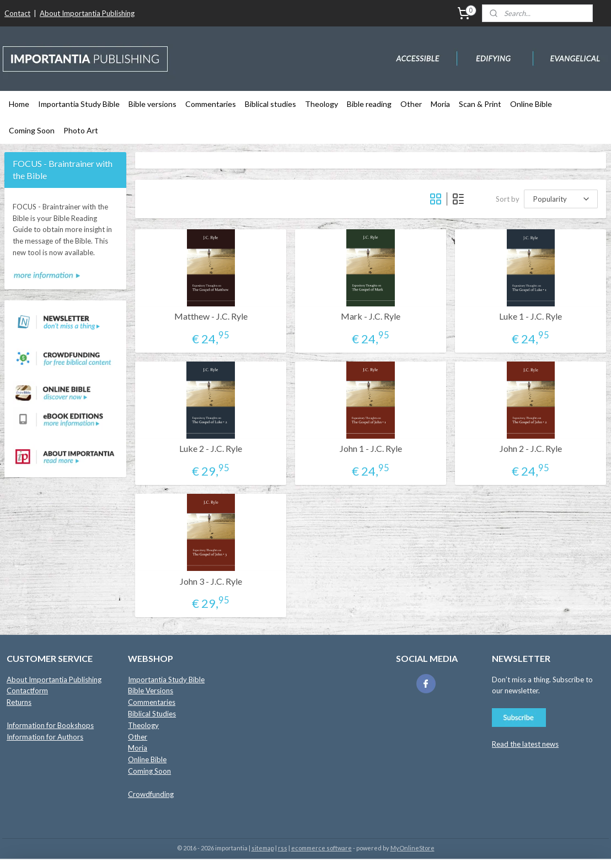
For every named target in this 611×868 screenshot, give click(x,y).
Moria (440, 104)
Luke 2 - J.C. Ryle (211, 448)
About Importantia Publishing (87, 13)
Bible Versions (151, 691)
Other (411, 104)
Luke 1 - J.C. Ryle (531, 316)
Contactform (27, 691)
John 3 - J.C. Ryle (211, 581)
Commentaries (211, 104)
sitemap (263, 848)
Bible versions (152, 104)
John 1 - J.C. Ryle (371, 448)
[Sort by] (561, 199)
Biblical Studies (152, 714)
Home (19, 104)
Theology (321, 104)
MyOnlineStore (412, 848)
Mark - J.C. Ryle (371, 316)
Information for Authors (45, 737)
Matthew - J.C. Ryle (211, 316)
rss (283, 848)
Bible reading (369, 104)
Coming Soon (32, 130)
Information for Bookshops (50, 725)
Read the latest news (525, 744)
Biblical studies (270, 104)
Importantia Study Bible (79, 104)
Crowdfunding (151, 794)
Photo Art (81, 130)
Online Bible (531, 104)
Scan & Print (480, 104)
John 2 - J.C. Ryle (531, 448)
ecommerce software (321, 848)
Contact (17, 13)
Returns (19, 702)
